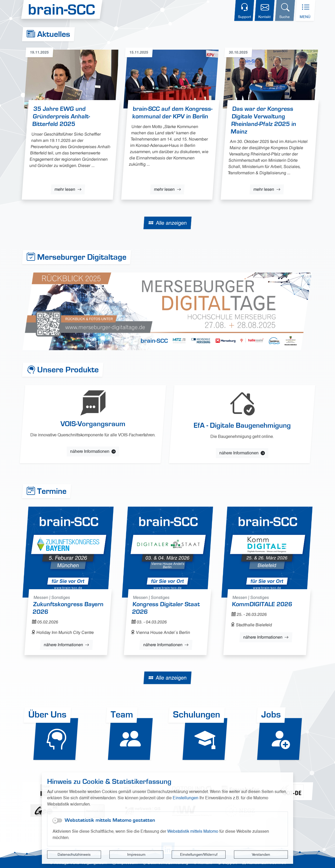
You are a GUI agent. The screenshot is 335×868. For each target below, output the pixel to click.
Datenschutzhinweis (74, 854)
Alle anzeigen (171, 223)
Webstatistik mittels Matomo (193, 831)
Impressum (136, 854)
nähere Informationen (63, 644)
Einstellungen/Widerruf (199, 854)
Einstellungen (186, 798)
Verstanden (261, 854)
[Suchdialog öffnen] (285, 10)
